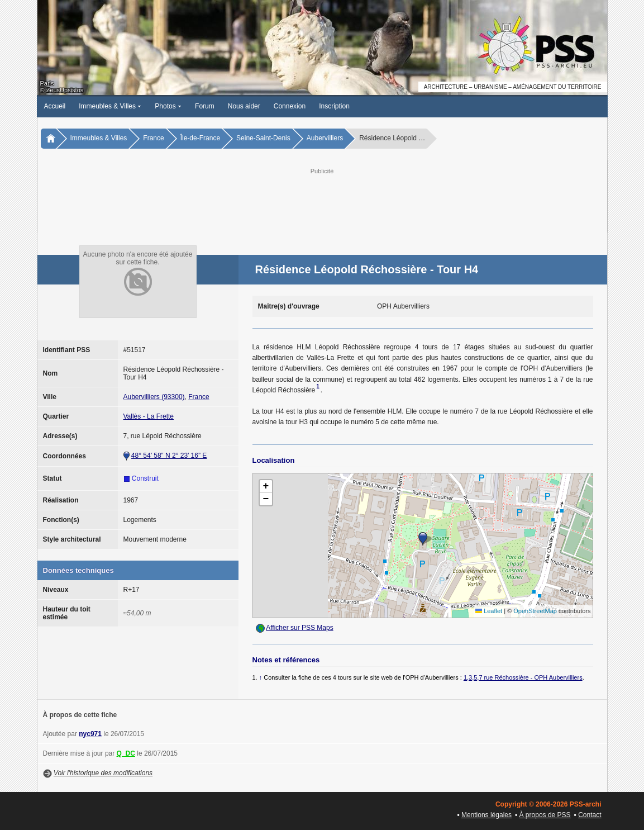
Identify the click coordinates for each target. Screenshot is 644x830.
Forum (205, 106)
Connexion (290, 106)
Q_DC (126, 753)
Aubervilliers (325, 138)
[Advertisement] (322, 202)
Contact (590, 815)
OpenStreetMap (535, 611)
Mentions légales (486, 815)
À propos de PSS (545, 815)
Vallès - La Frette (149, 416)
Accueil (55, 106)
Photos (168, 106)
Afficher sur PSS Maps (300, 628)
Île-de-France (200, 138)
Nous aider (244, 106)
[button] (423, 539)
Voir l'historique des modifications (103, 773)
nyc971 (90, 734)
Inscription (334, 106)
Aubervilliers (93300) (154, 397)
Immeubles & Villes (110, 106)
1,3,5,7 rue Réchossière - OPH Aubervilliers (523, 677)
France (153, 138)
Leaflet (489, 611)
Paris (47, 83)
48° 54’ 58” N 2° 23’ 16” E (169, 456)
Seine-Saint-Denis (263, 138)
